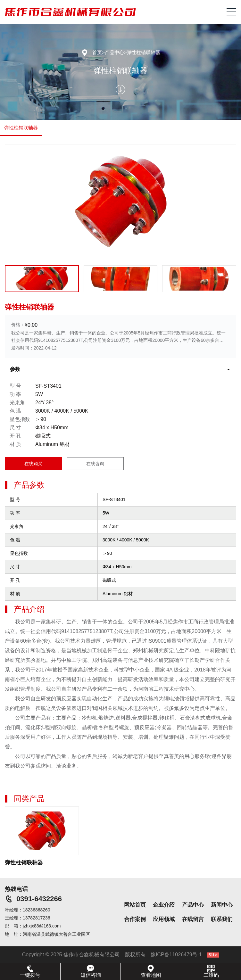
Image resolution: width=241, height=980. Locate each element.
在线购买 (33, 464)
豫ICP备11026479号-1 (176, 955)
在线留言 (193, 919)
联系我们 (222, 919)
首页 (97, 52)
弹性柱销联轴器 (143, 52)
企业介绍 (164, 905)
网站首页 (135, 905)
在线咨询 (95, 464)
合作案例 (135, 919)
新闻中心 (222, 905)
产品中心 (114, 52)
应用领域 (164, 919)
